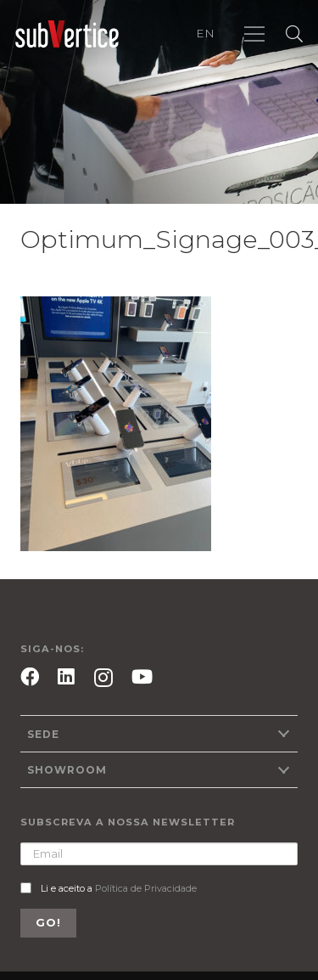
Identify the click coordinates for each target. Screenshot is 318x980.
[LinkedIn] (66, 677)
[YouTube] (142, 677)
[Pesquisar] (294, 34)
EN (205, 33)
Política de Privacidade (146, 888)
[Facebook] (30, 677)
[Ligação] (67, 34)
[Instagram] (103, 678)
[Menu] (254, 34)
